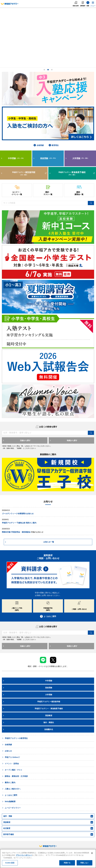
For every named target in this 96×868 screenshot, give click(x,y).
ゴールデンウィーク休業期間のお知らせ (18, 514)
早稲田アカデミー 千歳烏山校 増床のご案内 (19, 523)
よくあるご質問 (48, 616)
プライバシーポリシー (24, 855)
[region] (48, 859)
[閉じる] (92, 853)
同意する (67, 863)
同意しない (85, 863)
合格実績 (39, 145)
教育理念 (54, 145)
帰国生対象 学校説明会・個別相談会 (16, 532)
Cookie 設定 (10, 863)
